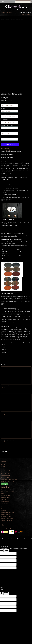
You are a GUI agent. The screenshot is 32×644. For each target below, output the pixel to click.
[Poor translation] (6, 551)
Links (2, 468)
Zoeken (30, 2)
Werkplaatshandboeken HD (7, 481)
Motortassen (4, 499)
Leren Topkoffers (5, 497)
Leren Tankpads (5, 501)
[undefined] (6, 593)
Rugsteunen (4, 524)
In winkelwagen (11, 144)
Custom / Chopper (5, 490)
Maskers (3, 507)
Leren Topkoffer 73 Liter (7, 413)
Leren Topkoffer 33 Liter (17, 19)
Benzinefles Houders (6, 516)
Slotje (2, 131)
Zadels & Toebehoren (6, 522)
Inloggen (3, 13)
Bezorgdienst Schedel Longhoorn (9, 479)
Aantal (2, 136)
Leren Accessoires (5, 514)
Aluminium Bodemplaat (7, 125)
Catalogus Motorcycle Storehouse (9, 470)
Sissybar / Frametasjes (6, 520)
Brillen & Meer (4, 503)
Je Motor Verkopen (5, 476)
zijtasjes (3, 108)
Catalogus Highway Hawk (7, 472)
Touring (3, 494)
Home (2, 19)
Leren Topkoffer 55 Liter (7, 440)
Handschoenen (4, 505)
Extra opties (4, 103)
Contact (3, 466)
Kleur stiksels (4, 120)
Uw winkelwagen (26, 13)
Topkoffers (7, 19)
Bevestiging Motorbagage (7, 518)
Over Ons (3, 464)
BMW (2, 526)
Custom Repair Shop (6, 474)
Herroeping (5, 484)
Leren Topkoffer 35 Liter (7, 386)
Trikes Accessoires (5, 496)
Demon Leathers (5, 478)
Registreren (9, 13)
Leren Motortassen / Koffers (8, 513)
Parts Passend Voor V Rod (7, 492)
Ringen (3, 509)
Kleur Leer (4, 114)
